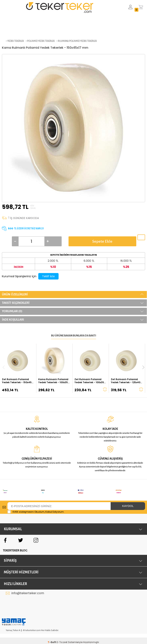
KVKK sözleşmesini (23, 507)
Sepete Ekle (102, 241)
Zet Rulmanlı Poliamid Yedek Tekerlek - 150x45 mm (17, 381)
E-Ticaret (62, 637)
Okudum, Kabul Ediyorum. (36, 507)
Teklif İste (48, 276)
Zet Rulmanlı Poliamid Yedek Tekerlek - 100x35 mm (89, 381)
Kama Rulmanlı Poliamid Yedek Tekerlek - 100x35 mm (53, 381)
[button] (143, 367)
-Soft (52, 637)
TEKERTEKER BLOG (15, 545)
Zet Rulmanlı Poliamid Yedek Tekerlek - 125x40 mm (126, 381)
